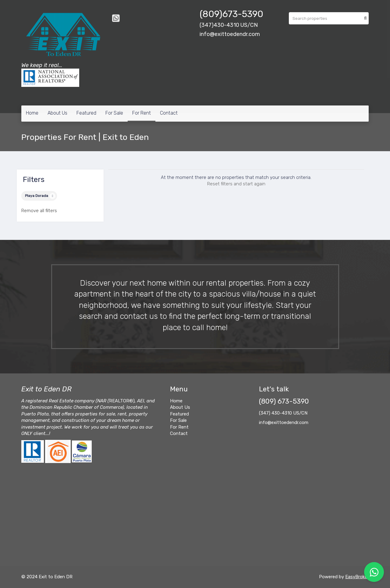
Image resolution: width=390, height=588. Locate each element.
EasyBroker (357, 577)
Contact (169, 113)
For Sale (114, 113)
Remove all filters (39, 211)
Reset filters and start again (236, 184)
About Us (57, 113)
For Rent (142, 113)
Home (32, 113)
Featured (86, 113)
